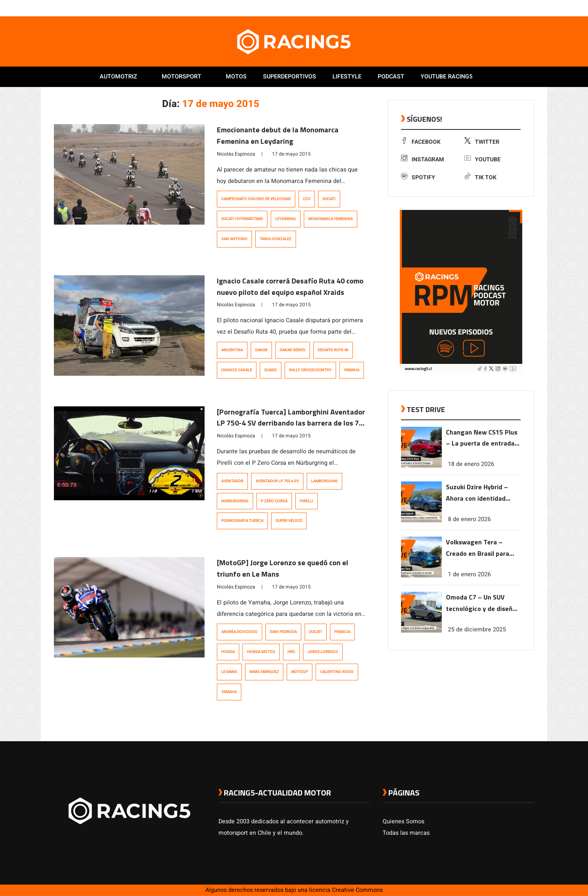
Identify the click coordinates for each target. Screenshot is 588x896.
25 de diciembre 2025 (477, 630)
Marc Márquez (264, 672)
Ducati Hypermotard (242, 219)
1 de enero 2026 (469, 574)
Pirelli (306, 501)
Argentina (232, 350)
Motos (236, 77)
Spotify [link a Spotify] (418, 177)
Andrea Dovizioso (239, 632)
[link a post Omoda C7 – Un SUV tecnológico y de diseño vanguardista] (421, 631)
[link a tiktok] (530, 8)
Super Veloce (289, 521)
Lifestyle (347, 77)
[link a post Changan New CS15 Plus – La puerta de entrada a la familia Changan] (421, 466)
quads (271, 370)
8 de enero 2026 (469, 519)
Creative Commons (357, 890)
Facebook (421, 142)
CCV (307, 199)
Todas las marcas (406, 833)
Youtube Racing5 (447, 77)
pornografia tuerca (242, 521)
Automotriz (118, 77)
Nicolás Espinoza (236, 154)
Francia (342, 632)
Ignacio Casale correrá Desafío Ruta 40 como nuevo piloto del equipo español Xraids (290, 286)
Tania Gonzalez (276, 239)
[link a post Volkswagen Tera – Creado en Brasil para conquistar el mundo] (421, 576)
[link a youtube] (514, 8)
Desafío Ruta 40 (333, 350)
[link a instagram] (506, 8)
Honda (228, 652)
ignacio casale (237, 370)
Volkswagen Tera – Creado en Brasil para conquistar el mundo (478, 548)
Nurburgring (235, 501)
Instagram (422, 159)
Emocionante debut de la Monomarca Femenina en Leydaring (278, 135)
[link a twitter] (497, 8)
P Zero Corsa (274, 501)
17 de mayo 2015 (291, 154)
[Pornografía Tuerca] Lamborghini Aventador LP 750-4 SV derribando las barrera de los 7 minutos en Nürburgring (291, 423)
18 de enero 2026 (471, 464)
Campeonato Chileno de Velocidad (256, 199)
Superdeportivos (290, 77)
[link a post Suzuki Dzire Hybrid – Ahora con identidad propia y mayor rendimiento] (421, 520)
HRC (291, 652)
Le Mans (229, 672)
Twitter (482, 142)
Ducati (329, 199)
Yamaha (352, 370)
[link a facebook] (489, 8)
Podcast (391, 77)
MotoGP (300, 672)
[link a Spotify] (522, 8)
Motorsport (182, 77)
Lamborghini (324, 481)
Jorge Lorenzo (323, 652)
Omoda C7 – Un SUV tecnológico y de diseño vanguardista (481, 603)
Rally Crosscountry (310, 370)
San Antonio (234, 239)
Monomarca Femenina (331, 219)
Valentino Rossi (337, 672)
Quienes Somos (403, 821)
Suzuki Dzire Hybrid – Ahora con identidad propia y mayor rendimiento (477, 493)
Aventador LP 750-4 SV (277, 481)
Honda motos (261, 652)
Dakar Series (293, 350)
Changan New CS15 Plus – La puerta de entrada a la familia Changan (483, 438)
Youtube (482, 159)
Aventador (232, 481)
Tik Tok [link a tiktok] (480, 177)
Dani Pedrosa (283, 632)
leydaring (286, 219)
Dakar (261, 350)
